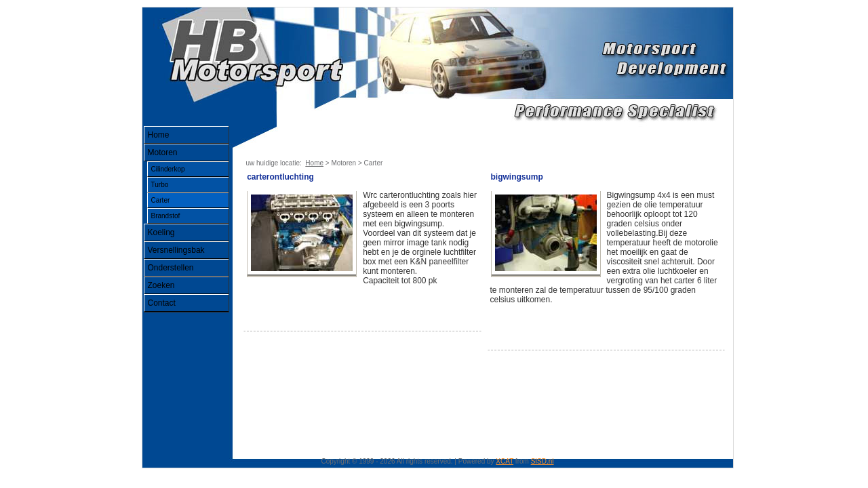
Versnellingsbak (176, 250)
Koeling (161, 232)
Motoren (163, 152)
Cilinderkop (168, 169)
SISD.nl (542, 461)
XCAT (505, 461)
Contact (162, 303)
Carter (161, 200)
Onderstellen (171, 268)
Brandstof (166, 216)
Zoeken (161, 285)
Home (159, 135)
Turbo (160, 185)
